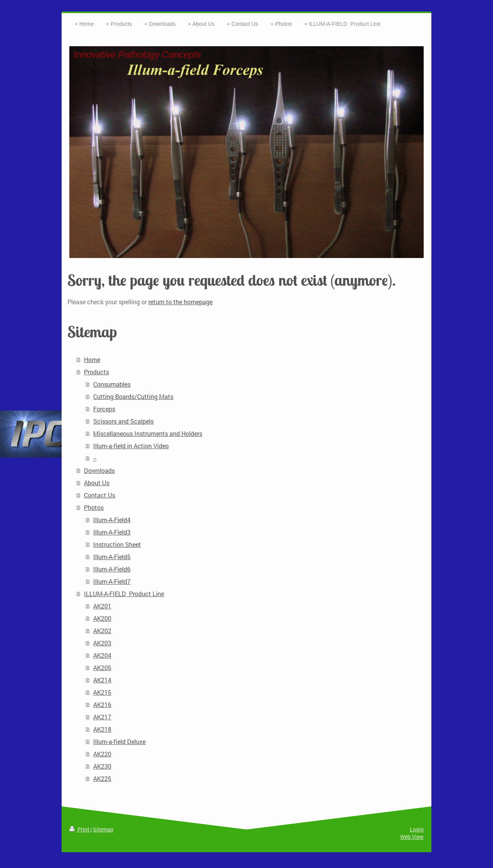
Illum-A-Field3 (112, 532)
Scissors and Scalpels (123, 421)
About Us (97, 483)
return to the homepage (180, 302)
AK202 (102, 631)
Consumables (112, 384)
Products (96, 372)
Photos (94, 507)
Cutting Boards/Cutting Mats (133, 396)
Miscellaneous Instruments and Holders (148, 433)
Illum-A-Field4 (112, 520)
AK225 (102, 778)
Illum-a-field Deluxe (119, 741)
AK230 (102, 766)
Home (92, 359)
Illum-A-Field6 (112, 569)
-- (95, 458)
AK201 (102, 606)
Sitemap (103, 829)
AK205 (102, 668)
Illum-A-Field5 (112, 557)
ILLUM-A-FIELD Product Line (124, 594)
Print (80, 829)
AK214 (102, 680)
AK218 (102, 729)
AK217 (102, 717)
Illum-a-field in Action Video (131, 446)
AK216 (102, 705)
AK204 (102, 655)
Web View (412, 837)
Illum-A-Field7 (112, 581)
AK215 (102, 692)
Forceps (104, 409)
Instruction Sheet (117, 544)
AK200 (102, 618)
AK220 (102, 754)
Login (417, 829)
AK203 (102, 643)
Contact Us (100, 495)
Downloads (99, 470)
